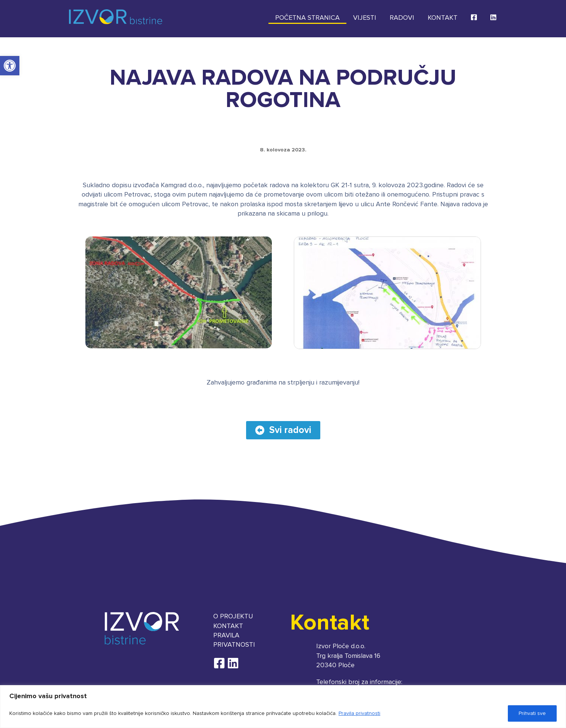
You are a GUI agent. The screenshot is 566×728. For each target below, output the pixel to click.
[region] (283, 707)
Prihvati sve (532, 713)
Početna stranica (307, 18)
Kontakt (443, 18)
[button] (10, 66)
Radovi (402, 18)
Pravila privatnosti (359, 713)
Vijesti (365, 18)
